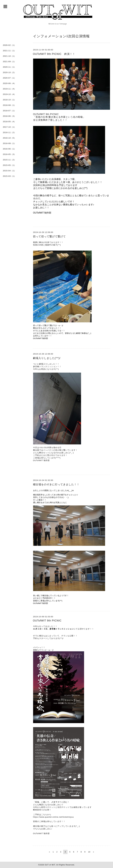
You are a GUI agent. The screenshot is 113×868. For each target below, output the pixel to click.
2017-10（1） (9, 127)
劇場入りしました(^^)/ (47, 358)
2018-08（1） (9, 105)
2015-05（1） (9, 165)
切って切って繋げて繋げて (49, 236)
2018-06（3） (9, 116)
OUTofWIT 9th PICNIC (47, 621)
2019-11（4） (9, 89)
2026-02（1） (9, 45)
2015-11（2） (9, 160)
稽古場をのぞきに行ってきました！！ (56, 484)
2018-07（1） (9, 111)
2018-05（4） (9, 122)
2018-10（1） (9, 100)
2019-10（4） (9, 94)
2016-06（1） (9, 149)
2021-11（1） (9, 51)
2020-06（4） (9, 83)
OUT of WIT (50, 865)
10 (89, 852)
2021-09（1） (9, 62)
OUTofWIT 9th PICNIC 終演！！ (54, 54)
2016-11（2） (9, 132)
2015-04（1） (9, 171)
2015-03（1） (9, 176)
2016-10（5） (9, 138)
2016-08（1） (9, 143)
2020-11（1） (9, 67)
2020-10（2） (9, 72)
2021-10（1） (9, 56)
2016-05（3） (9, 154)
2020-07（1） (9, 78)
